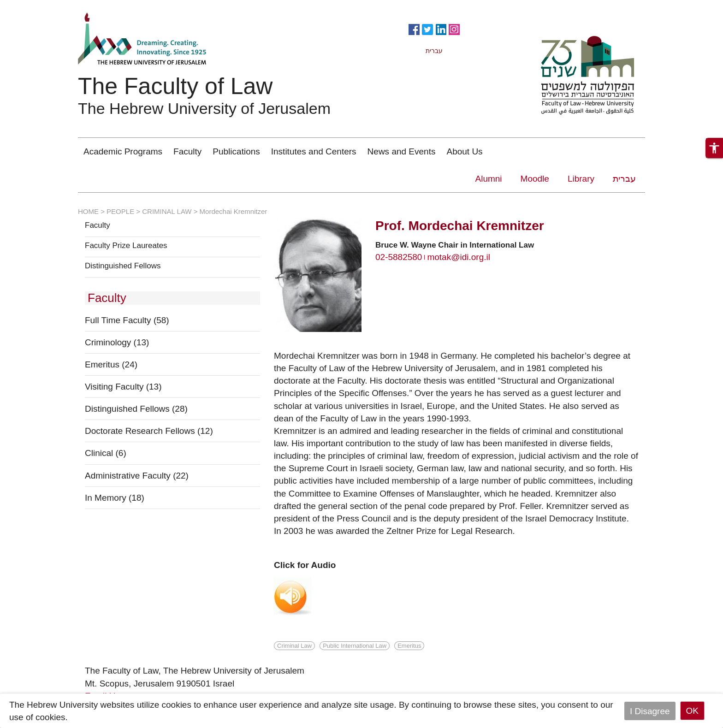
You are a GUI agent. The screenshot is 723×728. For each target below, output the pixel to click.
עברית (624, 179)
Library (581, 179)
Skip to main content (40, 6)
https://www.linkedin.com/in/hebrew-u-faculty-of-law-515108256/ (441, 29)
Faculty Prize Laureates (126, 246)
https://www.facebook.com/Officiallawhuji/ (414, 29)
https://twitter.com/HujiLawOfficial (427, 29)
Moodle (535, 179)
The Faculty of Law (175, 86)
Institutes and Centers (314, 151)
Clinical (106, 453)
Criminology (117, 342)
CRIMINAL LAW (167, 211)
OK (692, 711)
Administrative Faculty (137, 476)
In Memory (115, 498)
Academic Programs (123, 151)
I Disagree (650, 711)
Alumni (489, 179)
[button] (714, 148)
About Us (464, 151)
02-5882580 (399, 257)
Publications (236, 151)
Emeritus (111, 364)
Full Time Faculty (127, 320)
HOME (88, 211)
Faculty (187, 151)
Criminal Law (294, 646)
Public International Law (355, 646)
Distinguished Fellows (123, 266)
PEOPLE (120, 211)
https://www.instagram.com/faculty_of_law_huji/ (454, 29)
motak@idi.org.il (459, 257)
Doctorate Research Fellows (149, 431)
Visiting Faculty (123, 387)
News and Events (402, 151)
